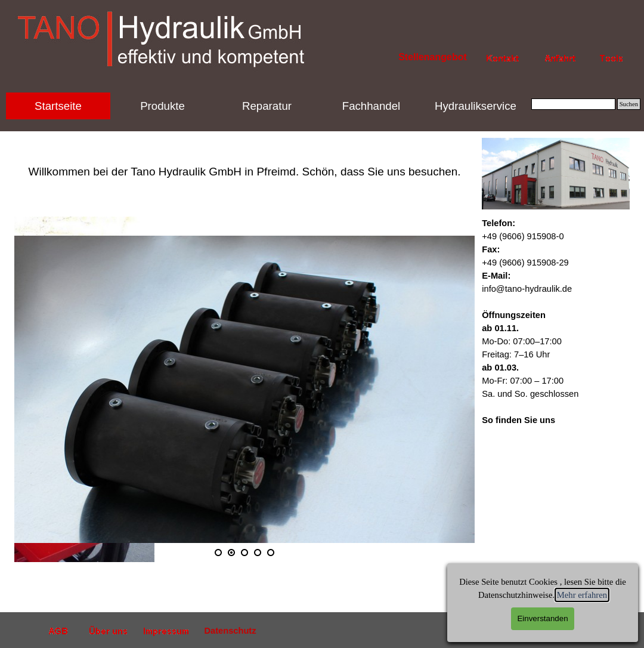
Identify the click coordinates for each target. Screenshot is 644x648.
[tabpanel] (244, 158)
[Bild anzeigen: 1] (218, 553)
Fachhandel (371, 106)
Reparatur (267, 106)
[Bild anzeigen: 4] (258, 553)
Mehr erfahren (582, 595)
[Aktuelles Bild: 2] (231, 553)
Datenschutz (230, 631)
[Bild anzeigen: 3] (244, 553)
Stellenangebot (433, 57)
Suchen (629, 104)
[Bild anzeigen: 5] (271, 553)
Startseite (58, 106)
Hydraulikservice (476, 106)
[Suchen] (573, 104)
